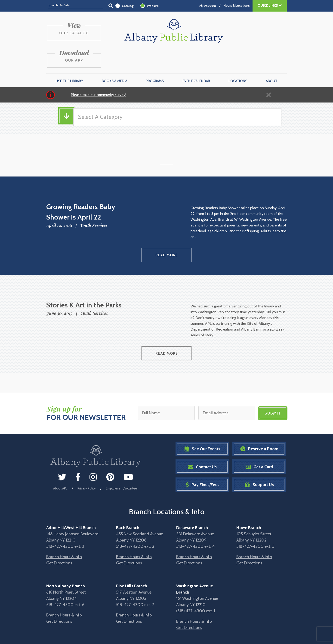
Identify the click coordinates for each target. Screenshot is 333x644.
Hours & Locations (237, 6)
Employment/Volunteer (122, 464)
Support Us (259, 460)
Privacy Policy (87, 464)
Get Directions (59, 539)
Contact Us (202, 442)
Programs (155, 58)
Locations (238, 58)
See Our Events (202, 424)
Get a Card (259, 442)
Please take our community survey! (98, 72)
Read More (167, 232)
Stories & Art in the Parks (84, 281)
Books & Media (114, 58)
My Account (208, 6)
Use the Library (69, 58)
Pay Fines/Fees (202, 460)
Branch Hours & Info (64, 532)
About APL (60, 464)
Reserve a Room (259, 424)
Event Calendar (196, 58)
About (272, 58)
